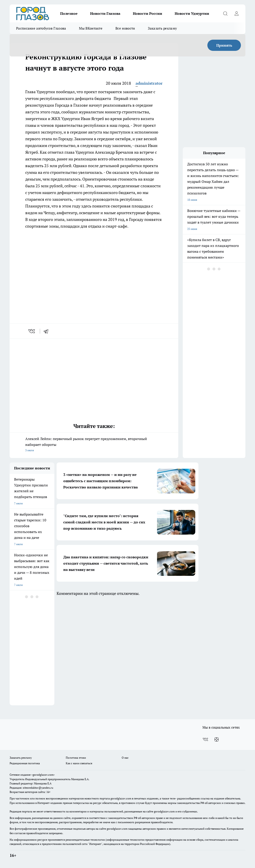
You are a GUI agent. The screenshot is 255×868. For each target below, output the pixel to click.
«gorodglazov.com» (43, 775)
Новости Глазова (105, 13)
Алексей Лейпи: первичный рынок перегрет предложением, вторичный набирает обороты (94, 445)
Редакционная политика (25, 763)
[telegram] (47, 331)
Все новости (125, 28)
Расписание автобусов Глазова (41, 28)
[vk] (32, 331)
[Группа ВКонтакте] (205, 739)
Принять (224, 45)
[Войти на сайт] (236, 13)
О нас (125, 758)
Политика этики (76, 758)
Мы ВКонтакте (91, 28)
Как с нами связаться (79, 763)
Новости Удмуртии (192, 13)
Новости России (148, 13)
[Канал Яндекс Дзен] (217, 739)
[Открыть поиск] (225, 13)
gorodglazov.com (121, 798)
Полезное (69, 13)
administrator (149, 83)
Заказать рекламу (162, 28)
